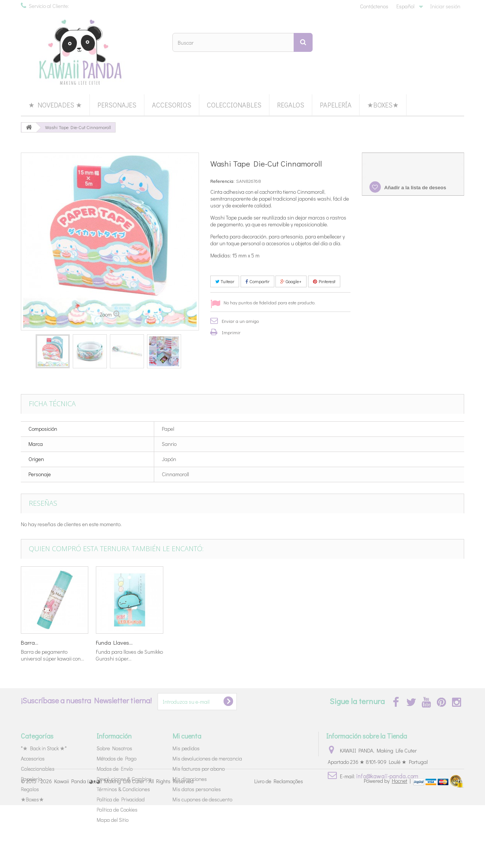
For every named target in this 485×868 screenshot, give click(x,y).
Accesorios (172, 105)
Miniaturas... (111, 642)
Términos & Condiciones (123, 789)
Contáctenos (374, 6)
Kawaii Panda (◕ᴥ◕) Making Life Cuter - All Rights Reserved (124, 844)
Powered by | (388, 844)
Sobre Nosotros (114, 748)
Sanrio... (181, 642)
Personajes (117, 105)
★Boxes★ (383, 105)
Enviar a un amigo (240, 321)
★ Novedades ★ (55, 105)
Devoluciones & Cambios (124, 779)
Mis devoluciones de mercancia (207, 758)
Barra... (330, 642)
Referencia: (222, 181)
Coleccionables (234, 105)
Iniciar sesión (445, 6)
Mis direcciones (190, 779)
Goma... (255, 642)
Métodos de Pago (117, 758)
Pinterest (324, 281)
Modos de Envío (115, 769)
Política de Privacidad (121, 799)
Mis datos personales (197, 789)
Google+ (291, 281)
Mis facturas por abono (199, 769)
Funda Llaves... (414, 642)
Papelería (336, 105)
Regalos (291, 105)
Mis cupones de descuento (202, 799)
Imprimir (231, 332)
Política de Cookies (117, 810)
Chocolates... (36, 642)
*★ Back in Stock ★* (44, 748)
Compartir (257, 281)
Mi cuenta (187, 736)
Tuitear (225, 281)
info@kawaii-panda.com (387, 776)
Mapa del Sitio (113, 820)
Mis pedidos (186, 748)
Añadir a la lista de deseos (415, 188)
